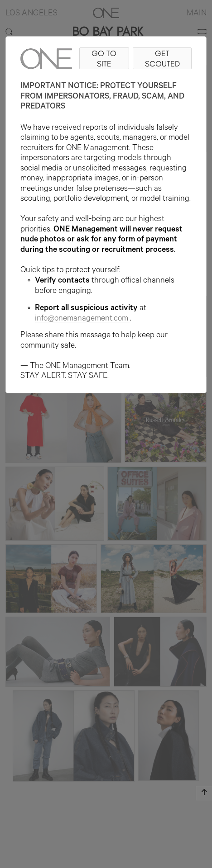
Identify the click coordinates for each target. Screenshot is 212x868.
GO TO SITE (104, 58)
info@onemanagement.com (82, 319)
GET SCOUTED (162, 58)
